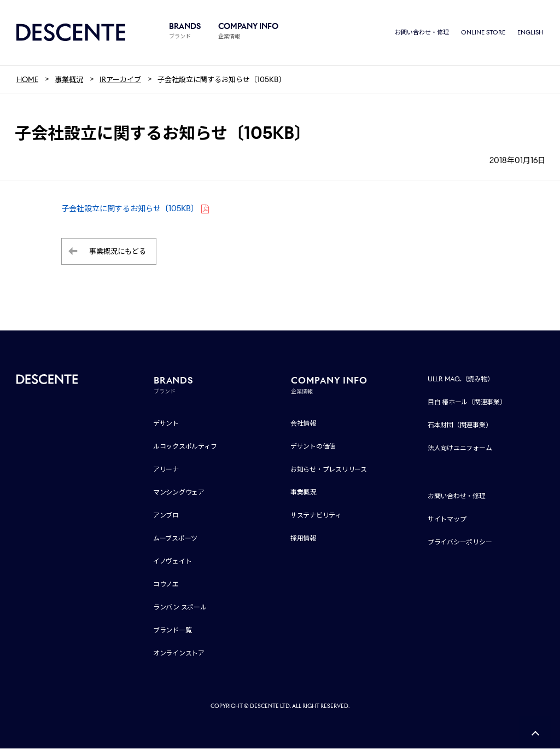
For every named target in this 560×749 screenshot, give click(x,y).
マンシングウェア (179, 493)
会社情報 (303, 424)
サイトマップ (447, 519)
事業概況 (303, 493)
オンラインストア (179, 654)
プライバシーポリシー (460, 542)
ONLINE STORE (483, 33)
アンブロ (166, 516)
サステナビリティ (316, 516)
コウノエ (166, 585)
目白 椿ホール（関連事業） (467, 402)
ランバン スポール (180, 608)
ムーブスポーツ (175, 539)
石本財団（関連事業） (460, 425)
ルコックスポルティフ (185, 447)
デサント (166, 424)
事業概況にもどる (118, 252)
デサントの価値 (313, 447)
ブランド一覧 (173, 631)
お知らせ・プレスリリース (329, 470)
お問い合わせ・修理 (422, 33)
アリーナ (166, 470)
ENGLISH (530, 33)
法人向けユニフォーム (460, 448)
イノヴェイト (173, 562)
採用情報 (303, 539)
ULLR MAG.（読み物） (461, 379)
